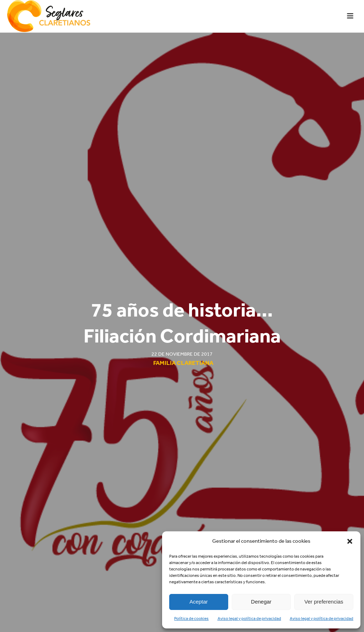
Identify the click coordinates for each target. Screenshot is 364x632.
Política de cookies (191, 618)
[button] (350, 541)
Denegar (261, 602)
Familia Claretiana (183, 363)
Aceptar (199, 602)
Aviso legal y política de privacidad (249, 618)
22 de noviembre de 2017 (182, 354)
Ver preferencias (324, 602)
